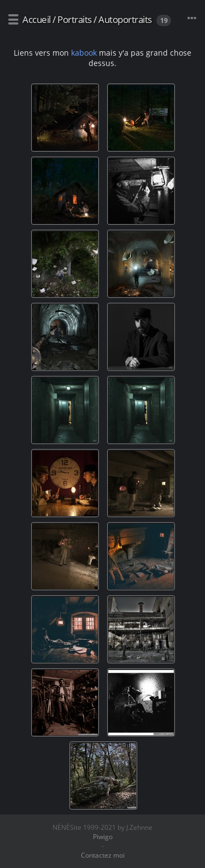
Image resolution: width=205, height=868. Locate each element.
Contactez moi (103, 855)
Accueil (37, 19)
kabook (84, 53)
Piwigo (103, 837)
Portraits (75, 19)
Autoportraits (125, 19)
